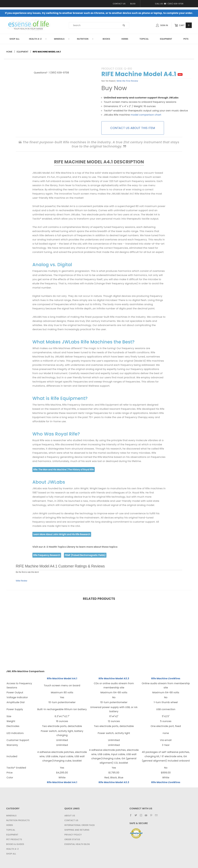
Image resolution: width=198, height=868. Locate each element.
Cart (183, 25)
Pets (186, 39)
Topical (144, 39)
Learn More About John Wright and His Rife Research (62, 534)
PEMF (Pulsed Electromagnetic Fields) (85, 555)
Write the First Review (127, 81)
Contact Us (119, 4)
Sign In (162, 25)
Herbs (125, 39)
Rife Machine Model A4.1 (62, 678)
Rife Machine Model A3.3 (114, 678)
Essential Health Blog (77, 844)
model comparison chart (146, 115)
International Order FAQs (80, 825)
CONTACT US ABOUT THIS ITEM (133, 128)
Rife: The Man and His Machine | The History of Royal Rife (64, 470)
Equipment (166, 39)
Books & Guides (15, 844)
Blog (133, 4)
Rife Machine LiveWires (166, 678)
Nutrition (85, 39)
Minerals (62, 39)
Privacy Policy (73, 835)
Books (106, 39)
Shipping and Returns (77, 830)
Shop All (14, 39)
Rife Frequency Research (47, 555)
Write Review (21, 581)
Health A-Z (38, 39)
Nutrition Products (18, 820)
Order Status (72, 839)
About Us (70, 816)
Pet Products (14, 839)
